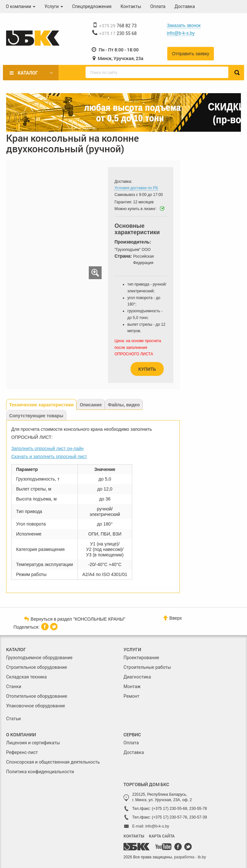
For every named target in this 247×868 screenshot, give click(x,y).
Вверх (173, 618)
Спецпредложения (92, 6)
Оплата (158, 6)
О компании (21, 6)
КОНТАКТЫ (134, 836)
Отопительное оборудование (37, 696)
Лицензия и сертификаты (33, 743)
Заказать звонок (184, 25)
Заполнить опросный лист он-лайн (47, 448)
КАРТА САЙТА (162, 836)
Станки (14, 686)
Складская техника (26, 677)
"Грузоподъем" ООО (133, 250)
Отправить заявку (191, 54)
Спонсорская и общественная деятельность (53, 762)
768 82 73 (118, 26)
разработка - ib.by (190, 857)
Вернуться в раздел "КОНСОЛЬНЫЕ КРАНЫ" (74, 619)
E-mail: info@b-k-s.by (151, 826)
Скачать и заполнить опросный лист (49, 456)
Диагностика (137, 677)
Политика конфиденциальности (40, 772)
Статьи (14, 719)
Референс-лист (22, 752)
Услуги (54, 6)
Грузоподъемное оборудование (39, 658)
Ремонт (131, 696)
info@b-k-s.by (181, 33)
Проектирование (141, 658)
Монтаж (132, 686)
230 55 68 (118, 33)
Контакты (131, 6)
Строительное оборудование (37, 667)
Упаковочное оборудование (36, 706)
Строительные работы (147, 667)
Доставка (185, 6)
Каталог (28, 73)
